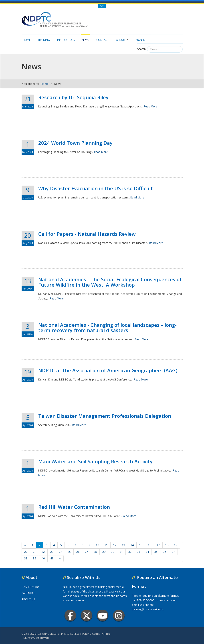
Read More (151, 106)
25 (69, 552)
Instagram (119, 615)
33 (139, 552)
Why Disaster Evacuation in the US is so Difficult (96, 188)
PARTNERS (28, 593)
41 (52, 558)
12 (115, 545)
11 (106, 545)
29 (104, 552)
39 (34, 558)
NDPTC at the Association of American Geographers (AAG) (108, 370)
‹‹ (25, 545)
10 (97, 545)
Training (44, 40)
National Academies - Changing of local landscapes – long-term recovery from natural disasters (107, 327)
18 (167, 545)
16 (149, 545)
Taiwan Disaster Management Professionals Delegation (105, 416)
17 (158, 545)
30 (113, 552)
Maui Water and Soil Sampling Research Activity (95, 461)
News (85, 40)
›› (60, 558)
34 (147, 552)
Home (27, 40)
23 (52, 552)
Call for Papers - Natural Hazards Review (87, 234)
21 (34, 552)
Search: (142, 49)
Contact (103, 40)
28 (95, 552)
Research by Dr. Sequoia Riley (73, 97)
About (122, 40)
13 (123, 545)
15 (141, 545)
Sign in (141, 40)
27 (87, 552)
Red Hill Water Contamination (74, 507)
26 (78, 552)
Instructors (66, 40)
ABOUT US (28, 599)
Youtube (103, 615)
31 (121, 552)
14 (132, 545)
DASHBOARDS (30, 587)
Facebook (70, 615)
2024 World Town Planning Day (75, 143)
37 (173, 552)
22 (43, 552)
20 (26, 552)
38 (26, 558)
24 (61, 552)
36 (165, 552)
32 (130, 552)
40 (43, 558)
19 (176, 545)
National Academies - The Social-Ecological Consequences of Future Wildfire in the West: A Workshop (110, 282)
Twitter (87, 615)
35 (156, 552)
